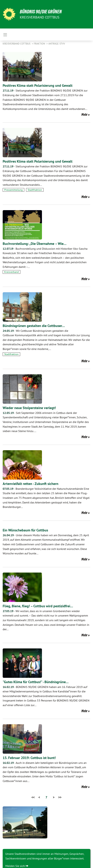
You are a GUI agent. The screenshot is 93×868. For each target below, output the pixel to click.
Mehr (84, 115)
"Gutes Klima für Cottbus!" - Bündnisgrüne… (36, 682)
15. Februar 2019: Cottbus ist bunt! (29, 758)
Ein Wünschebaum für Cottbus (25, 530)
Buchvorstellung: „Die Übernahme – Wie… (35, 244)
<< (33, 797)
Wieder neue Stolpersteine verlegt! (29, 408)
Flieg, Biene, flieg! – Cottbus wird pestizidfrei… (38, 606)
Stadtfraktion (35, 190)
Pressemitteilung (13, 190)
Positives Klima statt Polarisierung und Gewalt (38, 85)
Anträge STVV (57, 44)
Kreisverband (12, 272)
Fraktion (40, 44)
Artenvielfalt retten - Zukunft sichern (31, 484)
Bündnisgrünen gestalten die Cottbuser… (34, 326)
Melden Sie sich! (15, 866)
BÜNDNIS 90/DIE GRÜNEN (41, 12)
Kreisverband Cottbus (17, 44)
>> (60, 797)
